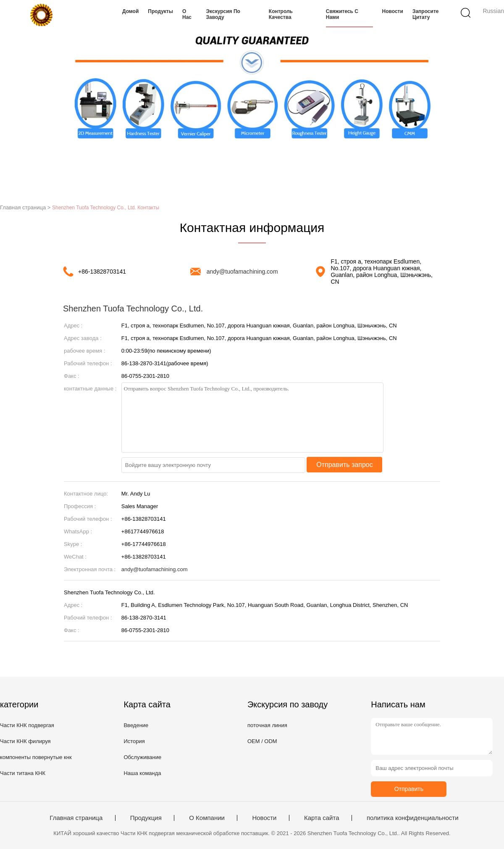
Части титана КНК (23, 773)
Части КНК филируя (25, 741)
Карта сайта (322, 818)
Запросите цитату (426, 14)
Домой (130, 11)
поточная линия (267, 725)
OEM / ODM (262, 741)
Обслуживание (142, 757)
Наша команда (142, 773)
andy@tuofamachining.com (242, 272)
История (134, 741)
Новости (393, 11)
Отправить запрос (344, 465)
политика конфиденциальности (413, 818)
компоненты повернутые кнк (36, 757)
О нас (187, 14)
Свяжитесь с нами (342, 14)
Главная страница (76, 818)
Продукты (160, 11)
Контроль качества (281, 14)
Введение (136, 725)
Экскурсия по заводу (223, 14)
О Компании (207, 818)
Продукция (146, 818)
